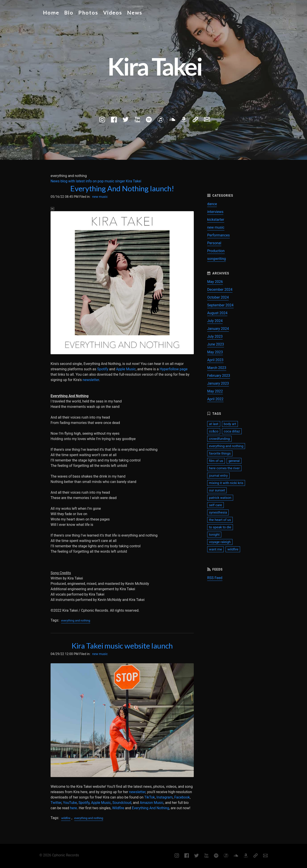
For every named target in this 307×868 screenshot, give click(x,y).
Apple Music (126, 369)
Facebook (182, 797)
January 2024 (218, 329)
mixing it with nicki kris (226, 483)
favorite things (220, 453)
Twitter (56, 803)
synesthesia (218, 512)
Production (216, 251)
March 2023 (217, 368)
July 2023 (215, 336)
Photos (88, 13)
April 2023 (215, 360)
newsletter (91, 380)
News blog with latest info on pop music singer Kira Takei (96, 181)
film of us (216, 461)
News (135, 13)
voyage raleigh (220, 542)
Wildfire (118, 808)
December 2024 (220, 290)
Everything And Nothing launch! (122, 188)
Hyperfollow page (174, 369)
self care (215, 505)
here (74, 808)
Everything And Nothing (150, 808)
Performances (219, 235)
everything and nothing (76, 620)
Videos (113, 13)
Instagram (164, 797)
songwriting (216, 259)
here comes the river (224, 468)
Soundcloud (122, 803)
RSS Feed (215, 578)
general (234, 461)
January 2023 (218, 383)
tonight (214, 535)
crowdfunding (219, 439)
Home (51, 13)
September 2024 (220, 305)
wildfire (66, 818)
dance (212, 204)
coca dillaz (232, 431)
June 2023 (216, 344)
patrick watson (220, 498)
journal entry (218, 476)
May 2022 (215, 391)
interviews (215, 212)
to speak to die (220, 527)
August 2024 (217, 313)
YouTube (70, 803)
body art (230, 424)
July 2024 (215, 321)
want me (215, 549)
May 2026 (215, 282)
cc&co (214, 431)
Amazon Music (151, 803)
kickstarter (216, 220)
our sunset (217, 490)
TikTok (150, 797)
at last (214, 424)
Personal (214, 243)
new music (100, 197)
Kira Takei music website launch (122, 646)
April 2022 (215, 399)
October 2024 (218, 297)
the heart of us (220, 520)
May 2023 (215, 352)
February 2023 (219, 376)
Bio (69, 13)
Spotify (103, 369)
